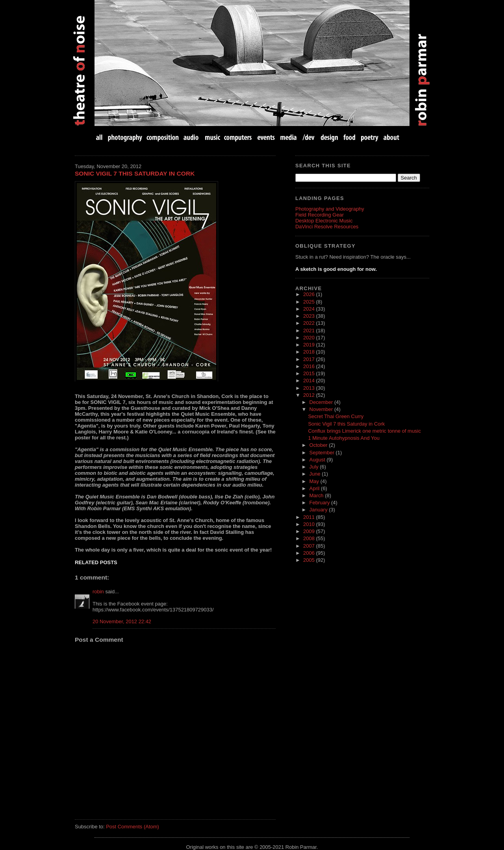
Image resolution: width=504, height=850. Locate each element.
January (319, 510)
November (322, 409)
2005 (309, 560)
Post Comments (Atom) (132, 827)
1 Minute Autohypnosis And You (344, 438)
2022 (309, 323)
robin (98, 592)
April (315, 488)
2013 (309, 388)
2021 (309, 331)
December (322, 402)
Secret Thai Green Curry (336, 416)
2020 (309, 338)
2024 (309, 309)
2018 (309, 352)
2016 (309, 366)
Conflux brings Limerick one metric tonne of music (364, 431)
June (316, 474)
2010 (309, 524)
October (319, 445)
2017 (309, 359)
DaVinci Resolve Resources (327, 227)
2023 (309, 316)
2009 (309, 531)
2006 (309, 553)
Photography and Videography (330, 209)
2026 (309, 294)
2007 (309, 546)
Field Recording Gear (320, 215)
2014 (309, 381)
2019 (309, 345)
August (318, 460)
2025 (309, 302)
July (315, 467)
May (315, 481)
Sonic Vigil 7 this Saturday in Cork (135, 173)
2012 (309, 395)
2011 (309, 517)
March (317, 495)
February (320, 503)
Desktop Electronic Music (324, 221)
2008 (309, 538)
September (323, 453)
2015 (309, 373)
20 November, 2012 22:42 (122, 621)
